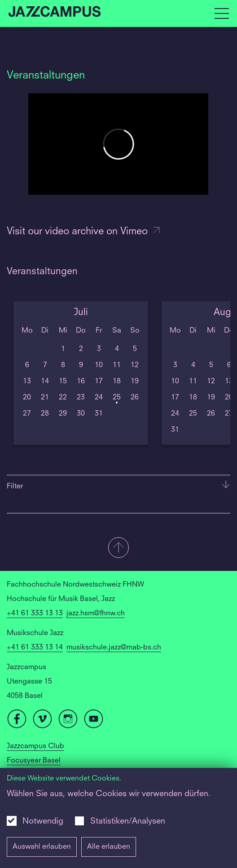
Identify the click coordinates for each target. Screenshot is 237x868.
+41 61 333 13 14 (35, 648)
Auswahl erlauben (42, 847)
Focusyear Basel (34, 761)
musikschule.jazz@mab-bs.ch (114, 648)
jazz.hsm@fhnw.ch (96, 614)
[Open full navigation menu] (222, 13)
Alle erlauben (109, 847)
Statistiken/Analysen (128, 821)
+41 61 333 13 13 (35, 614)
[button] (118, 548)
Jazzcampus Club (35, 746)
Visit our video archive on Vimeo (84, 232)
